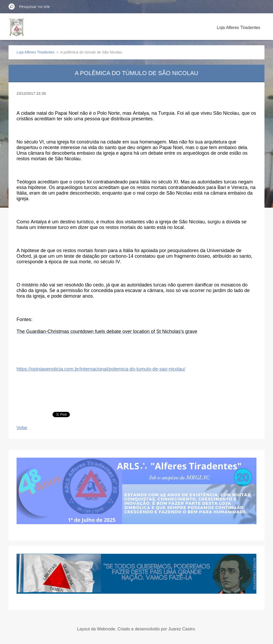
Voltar (22, 428)
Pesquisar (12, 6)
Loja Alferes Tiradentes (238, 28)
